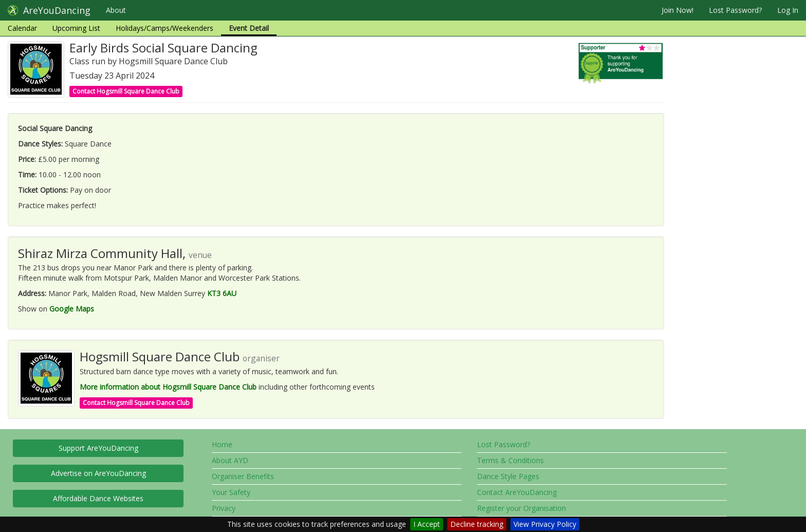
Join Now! (677, 10)
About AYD (230, 460)
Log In (788, 10)
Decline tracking (477, 524)
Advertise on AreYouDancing (98, 473)
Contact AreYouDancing (517, 492)
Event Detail (249, 28)
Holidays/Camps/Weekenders (164, 28)
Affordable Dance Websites (98, 498)
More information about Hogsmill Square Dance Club (168, 387)
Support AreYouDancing (98, 448)
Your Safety (231, 492)
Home (222, 444)
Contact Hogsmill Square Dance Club (126, 91)
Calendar (22, 28)
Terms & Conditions (510, 460)
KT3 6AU (222, 293)
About (116, 10)
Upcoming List (76, 28)
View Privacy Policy (545, 524)
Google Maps (72, 309)
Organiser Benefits (243, 476)
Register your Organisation (521, 508)
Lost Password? (735, 10)
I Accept (427, 524)
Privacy (224, 508)
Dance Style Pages (508, 476)
